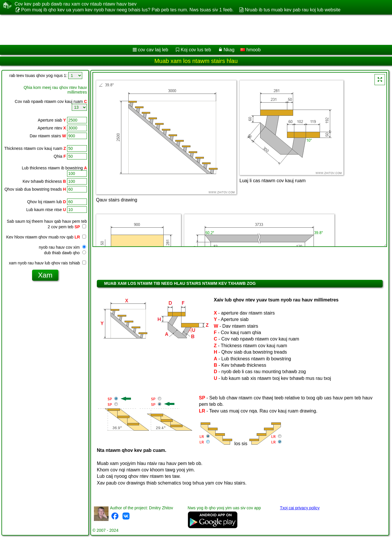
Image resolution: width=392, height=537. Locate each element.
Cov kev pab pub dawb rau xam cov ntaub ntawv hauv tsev (76, 4)
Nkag (229, 50)
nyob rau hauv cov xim (62, 247)
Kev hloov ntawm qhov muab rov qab (46, 237)
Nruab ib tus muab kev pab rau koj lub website (293, 10)
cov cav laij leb (153, 50)
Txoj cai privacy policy (300, 508)
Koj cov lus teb (196, 50)
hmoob (250, 50)
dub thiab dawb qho (65, 253)
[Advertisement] (177, 30)
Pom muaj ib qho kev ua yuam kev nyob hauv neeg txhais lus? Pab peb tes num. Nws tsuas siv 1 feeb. (127, 10)
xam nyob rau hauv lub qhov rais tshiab (48, 263)
